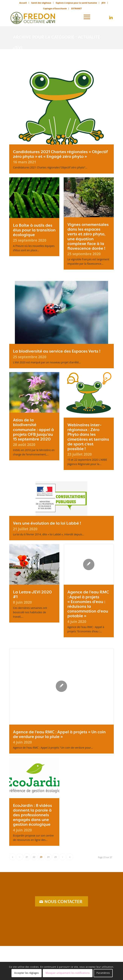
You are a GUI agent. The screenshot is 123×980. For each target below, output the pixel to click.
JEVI (104, 3)
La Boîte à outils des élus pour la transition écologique (34, 230)
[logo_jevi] (51, 17)
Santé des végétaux (41, 3)
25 (55, 857)
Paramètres (103, 973)
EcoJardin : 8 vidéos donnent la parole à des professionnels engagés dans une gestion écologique (32, 815)
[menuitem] (23, 3)
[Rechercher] (76, 17)
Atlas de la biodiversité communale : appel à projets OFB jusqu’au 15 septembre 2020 (33, 430)
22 (34, 857)
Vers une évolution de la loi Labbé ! (47, 523)
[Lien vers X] (105, 18)
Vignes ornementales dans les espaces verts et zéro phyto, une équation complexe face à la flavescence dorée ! (88, 236)
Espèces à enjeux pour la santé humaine (76, 3)
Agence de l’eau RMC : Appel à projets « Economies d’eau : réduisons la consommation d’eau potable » (88, 604)
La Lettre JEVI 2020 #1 (32, 594)
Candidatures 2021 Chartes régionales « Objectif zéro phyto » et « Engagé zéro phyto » (60, 154)
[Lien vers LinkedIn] (111, 18)
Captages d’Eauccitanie (55, 8)
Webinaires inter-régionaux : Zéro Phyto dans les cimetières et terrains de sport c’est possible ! (88, 437)
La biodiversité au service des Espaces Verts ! (57, 351)
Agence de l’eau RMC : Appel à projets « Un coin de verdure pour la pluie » (59, 734)
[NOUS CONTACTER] (61, 901)
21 (27, 857)
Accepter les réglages (27, 973)
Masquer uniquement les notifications (68, 973)
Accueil (23, 3)
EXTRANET (76, 8)
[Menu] (87, 17)
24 (48, 857)
